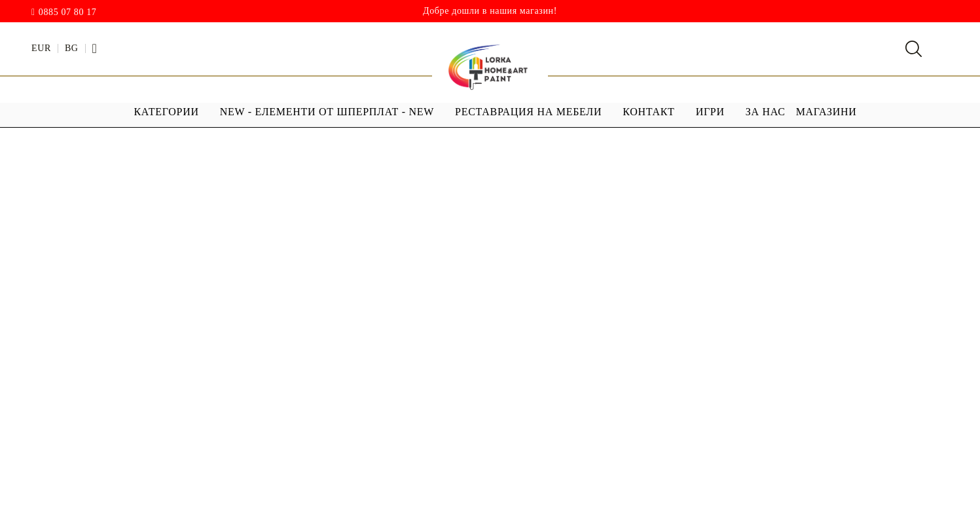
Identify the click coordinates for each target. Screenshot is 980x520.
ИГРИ (710, 112)
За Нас (766, 112)
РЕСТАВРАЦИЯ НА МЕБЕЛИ (528, 112)
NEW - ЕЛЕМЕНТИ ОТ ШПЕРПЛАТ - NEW (327, 112)
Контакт (648, 112)
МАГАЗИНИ (826, 112)
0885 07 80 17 (68, 12)
